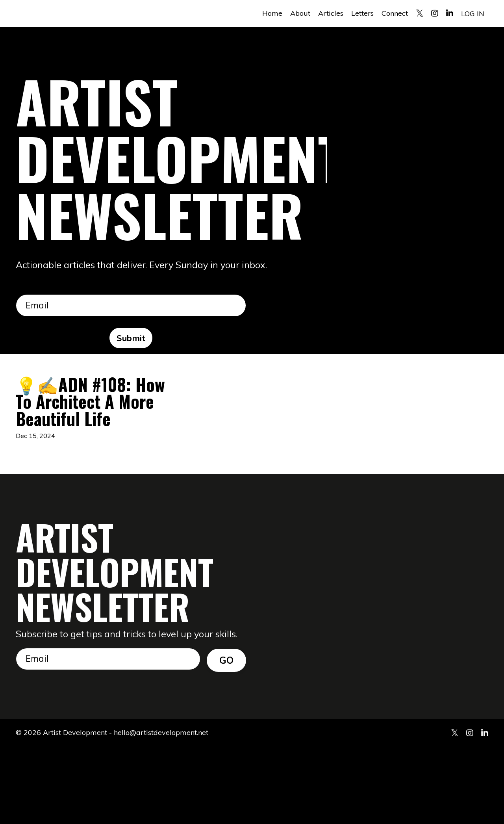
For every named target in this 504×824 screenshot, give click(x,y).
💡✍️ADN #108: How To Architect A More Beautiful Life (84, 440)
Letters (362, 13)
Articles (331, 13)
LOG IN (473, 13)
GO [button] (227, 736)
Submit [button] (131, 339)
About (300, 13)
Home (272, 13)
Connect (395, 13)
